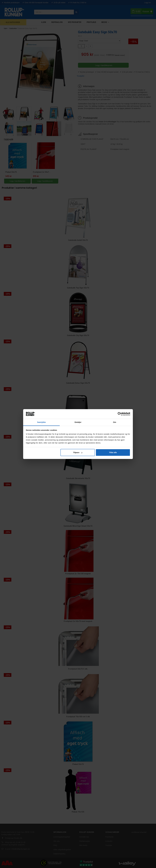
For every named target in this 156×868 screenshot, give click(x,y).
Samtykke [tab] (41, 422)
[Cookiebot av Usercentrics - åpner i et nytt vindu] (119, 414)
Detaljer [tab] (78, 422)
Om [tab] (115, 422)
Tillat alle (113, 452)
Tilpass (78, 452)
